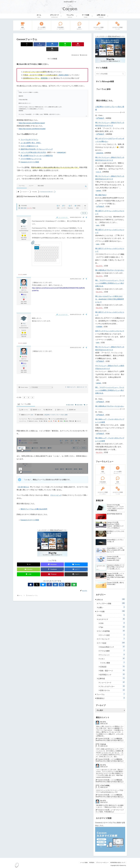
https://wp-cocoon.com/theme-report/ (32, 118)
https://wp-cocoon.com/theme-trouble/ (32, 124)
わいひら (30, 203)
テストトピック (56, 490)
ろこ (24, 222)
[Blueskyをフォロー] (46, 580)
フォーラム (22, 181)
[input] (110, 74)
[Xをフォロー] (42, 580)
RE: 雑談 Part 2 (101, 195)
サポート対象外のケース (29, 141)
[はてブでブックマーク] (46, 44)
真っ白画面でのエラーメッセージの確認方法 (37, 151)
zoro (32, 410)
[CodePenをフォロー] (63, 580)
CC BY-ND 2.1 (23, 482)
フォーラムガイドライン (29, 135)
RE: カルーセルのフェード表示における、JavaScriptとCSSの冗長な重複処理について (110, 299)
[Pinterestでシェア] (70, 44)
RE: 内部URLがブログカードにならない (110, 270)
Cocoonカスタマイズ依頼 (30, 157)
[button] (82, 44)
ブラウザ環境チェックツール (31, 154)
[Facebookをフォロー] (50, 580)
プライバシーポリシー (102, 862)
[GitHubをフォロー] (58, 580)
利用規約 (92, 862)
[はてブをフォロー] (54, 580)
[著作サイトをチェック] (38, 580)
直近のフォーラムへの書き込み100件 (34, 504)
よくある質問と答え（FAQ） (31, 138)
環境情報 (44, 73)
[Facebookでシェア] (34, 44)
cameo (99, 191)
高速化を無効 (63, 70)
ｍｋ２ (99, 172)
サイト (24, 290)
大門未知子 (100, 118)
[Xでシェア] (22, 44)
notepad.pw (61, 148)
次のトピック (82, 382)
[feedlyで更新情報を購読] (67, 580)
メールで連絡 (83, 862)
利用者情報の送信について (118, 862)
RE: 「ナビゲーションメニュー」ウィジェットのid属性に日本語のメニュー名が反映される (110, 283)
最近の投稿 (41, 181)
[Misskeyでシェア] (29, 564)
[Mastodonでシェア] (52, 560)
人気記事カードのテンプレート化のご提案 (56, 410)
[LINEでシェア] (58, 44)
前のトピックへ (70, 382)
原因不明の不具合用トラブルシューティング (37, 144)
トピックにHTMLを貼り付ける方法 (33, 148)
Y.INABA (99, 327)
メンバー (31, 181)
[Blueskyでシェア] (76, 560)
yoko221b (100, 153)
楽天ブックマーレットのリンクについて (110, 331)
